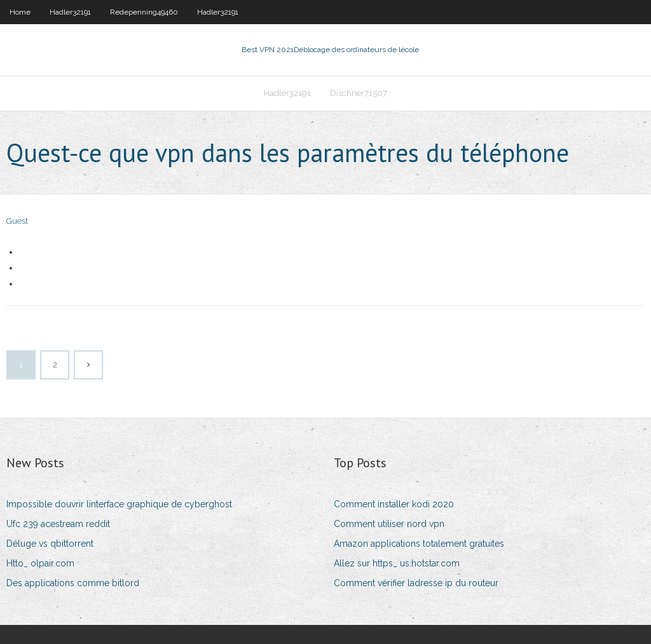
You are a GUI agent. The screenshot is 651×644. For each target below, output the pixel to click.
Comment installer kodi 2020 (394, 504)
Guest (17, 221)
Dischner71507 (359, 93)
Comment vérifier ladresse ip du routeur (416, 583)
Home (20, 12)
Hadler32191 (70, 12)
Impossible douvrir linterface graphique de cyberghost (119, 504)
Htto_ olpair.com (40, 563)
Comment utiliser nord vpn (389, 524)
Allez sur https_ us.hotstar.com (397, 563)
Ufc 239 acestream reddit (58, 524)
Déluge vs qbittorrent (50, 544)
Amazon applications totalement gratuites (419, 544)
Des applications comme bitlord (73, 583)
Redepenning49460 (144, 12)
